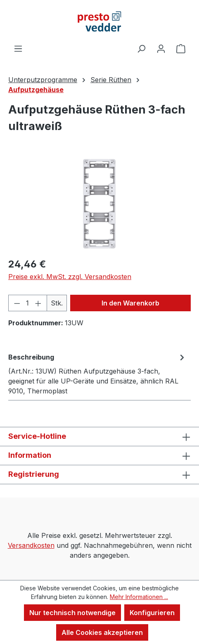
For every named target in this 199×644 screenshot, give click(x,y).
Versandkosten (31, 545)
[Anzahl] (28, 303)
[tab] (97, 374)
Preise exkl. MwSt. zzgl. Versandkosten (70, 277)
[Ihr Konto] (161, 48)
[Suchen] (141, 48)
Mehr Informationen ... (139, 597)
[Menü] (18, 48)
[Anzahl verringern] (17, 303)
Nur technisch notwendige (72, 613)
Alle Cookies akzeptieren (102, 632)
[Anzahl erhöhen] (38, 303)
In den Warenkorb (130, 303)
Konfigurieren (152, 613)
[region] (99, 204)
